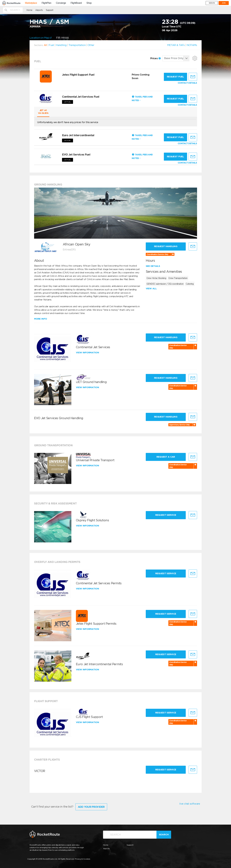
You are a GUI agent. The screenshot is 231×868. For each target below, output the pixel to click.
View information (88, 353)
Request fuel (175, 77)
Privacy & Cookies (82, 859)
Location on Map (41, 38)
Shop (89, 3)
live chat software (190, 804)
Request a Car (166, 457)
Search (164, 835)
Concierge (61, 3)
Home (29, 10)
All (45, 45)
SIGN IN (212, 3)
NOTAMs (192, 45)
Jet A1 (43, 112)
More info (41, 319)
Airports (39, 10)
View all (151, 289)
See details (153, 266)
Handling (61, 45)
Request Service (166, 515)
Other (91, 45)
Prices (155, 58)
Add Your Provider (91, 807)
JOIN (224, 3)
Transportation (77, 45)
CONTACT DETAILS (187, 83)
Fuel (51, 45)
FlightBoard (76, 3)
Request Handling (166, 246)
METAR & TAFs (176, 45)
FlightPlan (46, 3)
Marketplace (31, 3)
